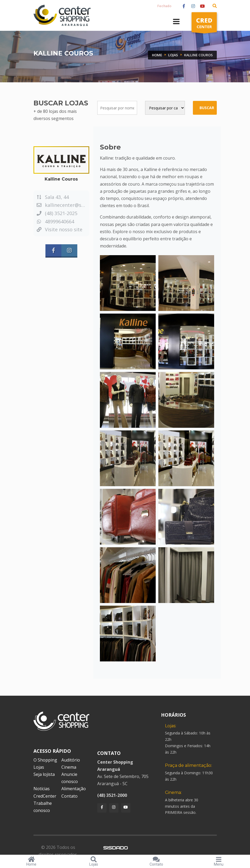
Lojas (173, 55)
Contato (69, 796)
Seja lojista (44, 774)
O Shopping (45, 760)
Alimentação (74, 789)
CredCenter (45, 796)
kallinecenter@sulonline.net (72, 205)
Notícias (42, 789)
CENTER (204, 24)
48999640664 (55, 221)
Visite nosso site (59, 229)
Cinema (69, 767)
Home (157, 55)
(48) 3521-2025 (57, 213)
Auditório (71, 760)
